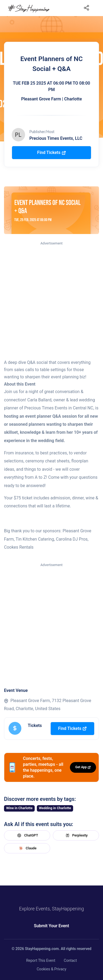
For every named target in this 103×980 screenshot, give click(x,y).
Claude (27, 848)
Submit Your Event (51, 926)
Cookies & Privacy (51, 969)
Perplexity (76, 835)
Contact (70, 960)
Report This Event (41, 960)
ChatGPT (27, 835)
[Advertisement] (51, 301)
